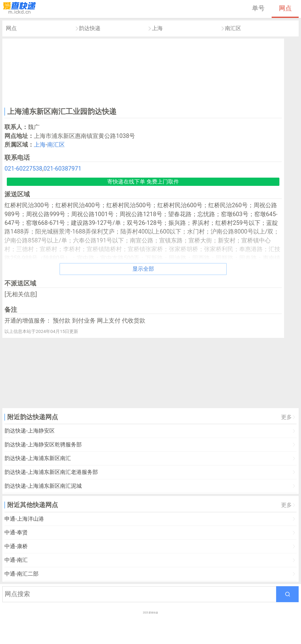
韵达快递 (90, 28)
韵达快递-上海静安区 (29, 431)
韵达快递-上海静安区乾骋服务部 (43, 445)
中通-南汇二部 (21, 574)
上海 (157, 28)
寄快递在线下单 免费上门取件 (143, 182)
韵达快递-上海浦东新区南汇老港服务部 (51, 472)
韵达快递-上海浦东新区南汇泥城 (43, 486)
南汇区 (233, 28)
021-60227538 (23, 169)
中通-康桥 (16, 546)
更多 (286, 417)
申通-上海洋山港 (24, 519)
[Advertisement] (143, 72)
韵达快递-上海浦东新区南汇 (38, 458)
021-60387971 (62, 169)
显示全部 (143, 269)
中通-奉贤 (16, 533)
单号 (258, 8)
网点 (285, 8)
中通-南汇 (16, 560)
